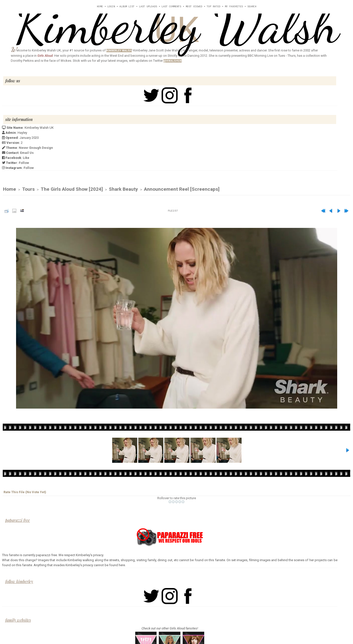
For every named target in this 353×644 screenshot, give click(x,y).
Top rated (214, 7)
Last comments (171, 7)
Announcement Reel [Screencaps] (182, 189)
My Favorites (234, 7)
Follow (24, 163)
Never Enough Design (36, 148)
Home (100, 7)
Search (252, 7)
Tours (28, 189)
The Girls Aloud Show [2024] (72, 189)
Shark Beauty (123, 189)
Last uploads (148, 7)
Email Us (27, 153)
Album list (127, 7)
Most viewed (194, 7)
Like (26, 158)
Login (111, 7)
